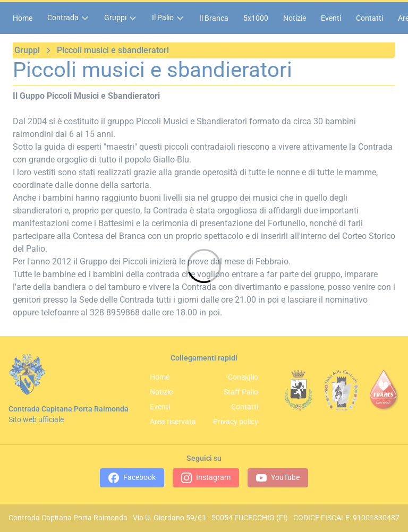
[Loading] (204, 266)
